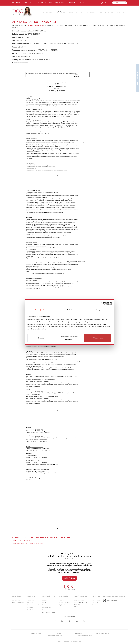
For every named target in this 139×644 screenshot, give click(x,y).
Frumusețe (92, 12)
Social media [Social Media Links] (70, 616)
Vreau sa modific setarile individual (69, 338)
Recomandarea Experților (114, 596)
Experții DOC (49, 12)
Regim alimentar (47, 605)
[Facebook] (55, 621)
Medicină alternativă (33, 605)
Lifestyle (121, 12)
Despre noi (79, 633)
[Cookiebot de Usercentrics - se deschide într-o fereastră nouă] (103, 303)
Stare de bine (96, 600)
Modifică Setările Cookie (85, 636)
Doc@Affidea (16, 600)
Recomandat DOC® (103, 633)
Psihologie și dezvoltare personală (81, 603)
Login (107, 3)
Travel (94, 605)
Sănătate (62, 12)
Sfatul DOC (30, 607)
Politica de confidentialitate (55, 636)
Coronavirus (31, 600)
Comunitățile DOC (57, 3)
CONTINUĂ (69, 578)
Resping (41, 338)
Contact (58, 633)
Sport (44, 610)
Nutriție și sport (77, 12)
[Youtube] (84, 621)
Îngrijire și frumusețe (65, 605)
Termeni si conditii (36, 633)
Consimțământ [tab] (40, 310)
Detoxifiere (45, 600)
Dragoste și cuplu (79, 600)
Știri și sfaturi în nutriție (48, 612)
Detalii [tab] (69, 310)
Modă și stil (62, 600)
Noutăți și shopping (65, 602)
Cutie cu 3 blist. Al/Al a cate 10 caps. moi (27, 544)
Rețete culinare (46, 607)
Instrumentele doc (77, 3)
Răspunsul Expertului (18, 602)
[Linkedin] (77, 621)
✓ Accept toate (98, 338)
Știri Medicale (31, 610)
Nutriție (44, 602)
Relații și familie (107, 12)
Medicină (30, 602)
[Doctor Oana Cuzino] (22, 12)
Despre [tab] (99, 310)
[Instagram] (62, 621)
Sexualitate (77, 607)
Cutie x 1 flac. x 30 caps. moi (23, 540)
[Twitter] (70, 621)
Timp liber (95, 602)
